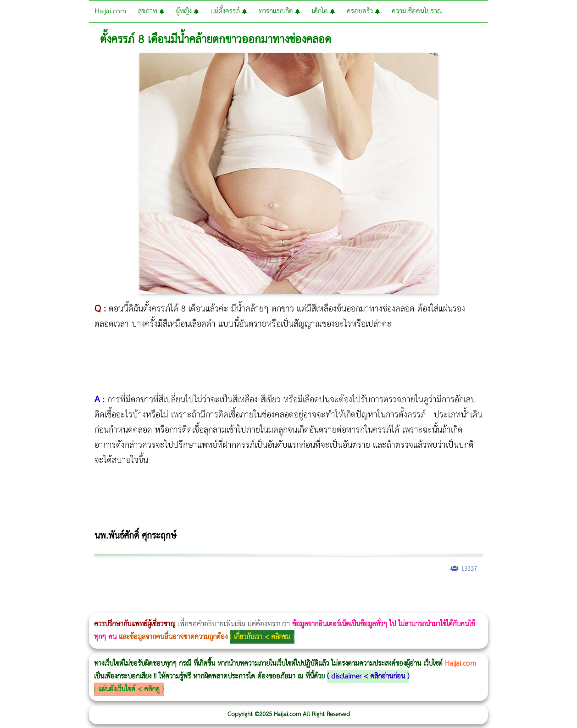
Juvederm (568, 593)
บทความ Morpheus (272, 593)
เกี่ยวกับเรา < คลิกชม (262, 637)
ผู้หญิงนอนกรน (46, 593)
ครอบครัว (363, 11)
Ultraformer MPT (157, 607)
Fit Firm (451, 593)
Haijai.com (111, 11)
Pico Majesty (546, 593)
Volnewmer (139, 607)
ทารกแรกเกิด (279, 11)
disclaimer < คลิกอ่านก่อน (368, 676)
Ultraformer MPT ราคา (341, 593)
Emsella (248, 593)
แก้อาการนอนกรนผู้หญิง (92, 593)
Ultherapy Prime (167, 607)
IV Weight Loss (296, 593)
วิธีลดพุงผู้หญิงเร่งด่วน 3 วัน (130, 593)
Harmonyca (0, 607)
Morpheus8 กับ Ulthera (140, 593)
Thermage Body (231, 593)
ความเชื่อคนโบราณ (417, 11)
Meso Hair (484, 593)
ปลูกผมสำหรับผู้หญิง (493, 593)
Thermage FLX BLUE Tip (172, 607)
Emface (160, 607)
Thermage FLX (325, 593)
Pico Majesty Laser (549, 593)
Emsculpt (258, 593)
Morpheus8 (125, 593)
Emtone (408, 593)
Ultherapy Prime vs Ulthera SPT (390, 593)
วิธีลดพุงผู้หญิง (164, 593)
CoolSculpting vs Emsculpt (169, 593)
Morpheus (146, 607)
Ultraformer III (154, 607)
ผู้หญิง (187, 11)
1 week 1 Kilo (411, 593)
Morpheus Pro (241, 593)
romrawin (282, 593)
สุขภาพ (151, 11)
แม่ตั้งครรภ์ (229, 11)
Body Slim (133, 593)
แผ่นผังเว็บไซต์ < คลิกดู (129, 689)
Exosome (575, 593)
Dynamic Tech (361, 593)
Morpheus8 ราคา (378, 593)
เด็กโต (323, 11)
